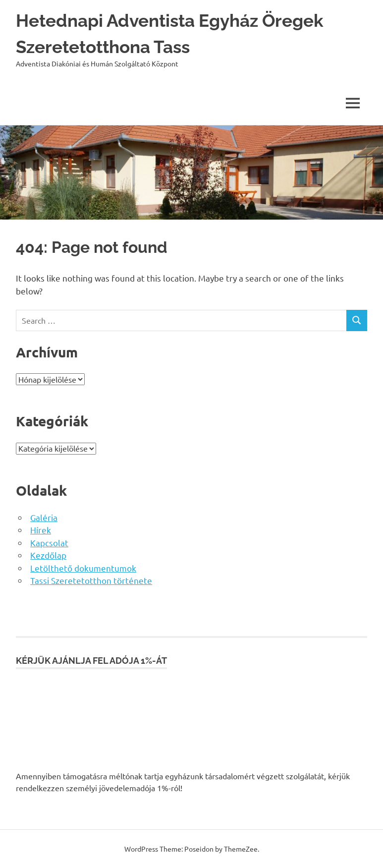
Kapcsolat (49, 543)
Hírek (41, 530)
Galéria (44, 517)
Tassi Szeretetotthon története (91, 580)
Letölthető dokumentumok (83, 568)
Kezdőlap (48, 555)
